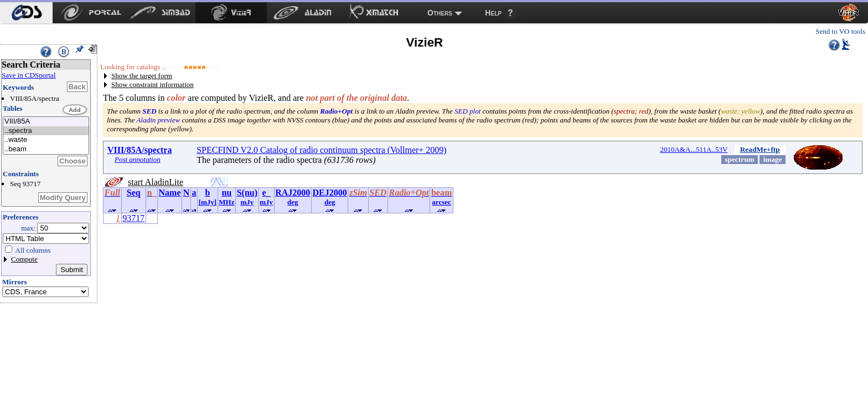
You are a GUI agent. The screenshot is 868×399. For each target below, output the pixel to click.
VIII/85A (46, 122)
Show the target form (142, 76)
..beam (46, 149)
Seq (134, 193)
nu (227, 193)
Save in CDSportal (29, 75)
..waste (46, 140)
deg (293, 202)
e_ (267, 193)
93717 (133, 218)
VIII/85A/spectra (139, 150)
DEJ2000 (330, 193)
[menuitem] (26, 13)
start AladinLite (156, 182)
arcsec (441, 202)
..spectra (46, 131)
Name (170, 193)
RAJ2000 (293, 193)
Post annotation (138, 159)
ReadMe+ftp (760, 149)
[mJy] (208, 202)
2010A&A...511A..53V (694, 149)
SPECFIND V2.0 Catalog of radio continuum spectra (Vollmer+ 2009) (322, 150)
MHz (226, 202)
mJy (247, 202)
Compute (24, 259)
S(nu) (247, 193)
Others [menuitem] (440, 13)
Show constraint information (153, 85)
